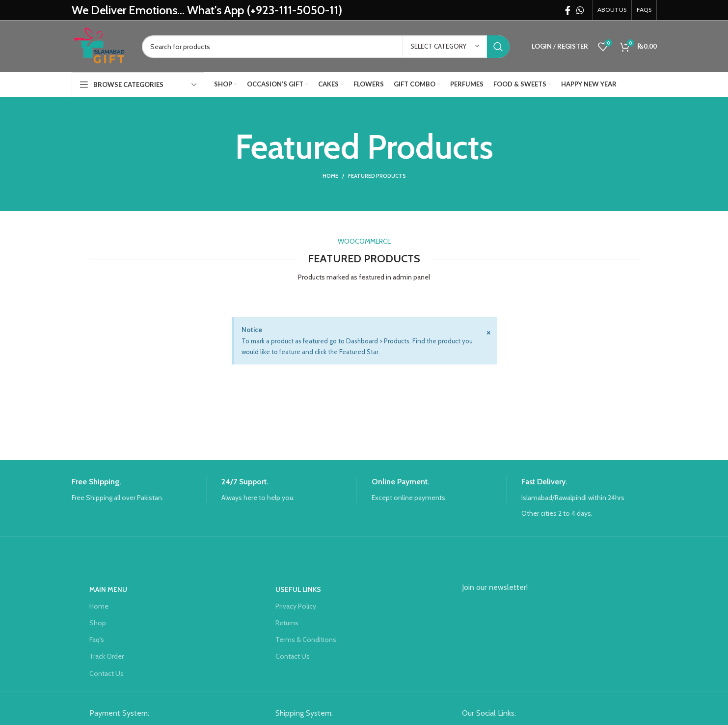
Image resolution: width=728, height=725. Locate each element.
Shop (98, 623)
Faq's (97, 640)
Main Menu (108, 589)
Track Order (107, 656)
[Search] (326, 47)
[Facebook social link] (568, 10)
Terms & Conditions (306, 640)
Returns (287, 623)
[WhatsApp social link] (580, 10)
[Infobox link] (139, 490)
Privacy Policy (296, 606)
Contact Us (107, 673)
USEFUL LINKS (298, 589)
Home (330, 176)
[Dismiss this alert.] (488, 332)
